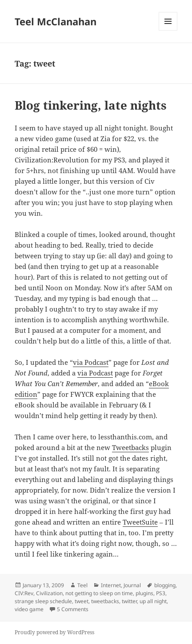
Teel (82, 585)
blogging (165, 585)
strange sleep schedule (43, 601)
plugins (144, 593)
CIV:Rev (24, 593)
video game (29, 609)
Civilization (49, 593)
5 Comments (73, 609)
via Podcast (91, 362)
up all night (153, 601)
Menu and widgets (168, 30)
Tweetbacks (130, 447)
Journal (132, 585)
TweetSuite (140, 522)
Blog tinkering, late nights (91, 105)
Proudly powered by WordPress (54, 632)
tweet (82, 601)
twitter (129, 601)
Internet (111, 585)
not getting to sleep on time (99, 593)
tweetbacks (105, 601)
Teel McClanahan (56, 21)
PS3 (161, 593)
